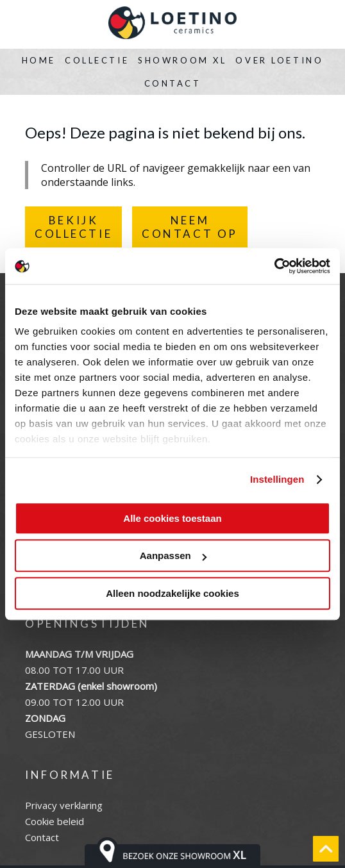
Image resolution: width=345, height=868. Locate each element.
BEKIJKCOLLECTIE (73, 227)
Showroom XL (182, 60)
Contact (173, 83)
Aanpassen (173, 555)
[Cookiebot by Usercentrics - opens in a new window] (274, 266)
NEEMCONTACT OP (190, 227)
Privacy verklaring (64, 805)
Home (39, 60)
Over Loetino (279, 60)
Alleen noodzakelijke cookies (172, 593)
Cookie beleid (55, 821)
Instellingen (277, 479)
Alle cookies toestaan (172, 518)
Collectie (97, 60)
